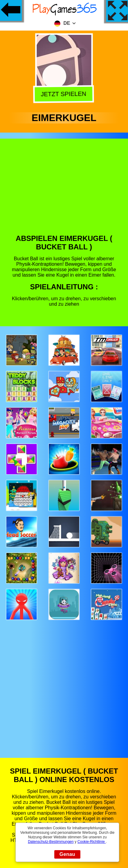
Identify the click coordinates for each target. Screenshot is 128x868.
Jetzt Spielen (64, 95)
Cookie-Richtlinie (91, 842)
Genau (67, 854)
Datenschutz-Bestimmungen (51, 842)
